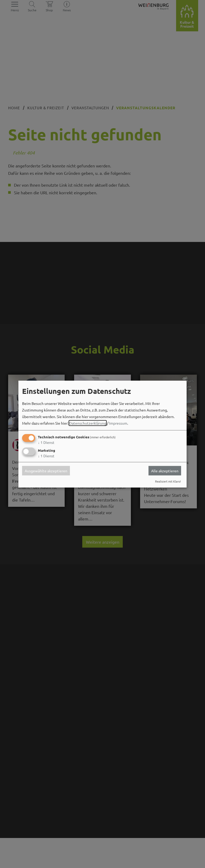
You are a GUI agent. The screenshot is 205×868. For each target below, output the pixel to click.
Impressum (118, 423)
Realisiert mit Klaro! (168, 481)
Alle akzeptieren (165, 471)
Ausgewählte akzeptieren (46, 471)
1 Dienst (46, 442)
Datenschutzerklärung (88, 423)
